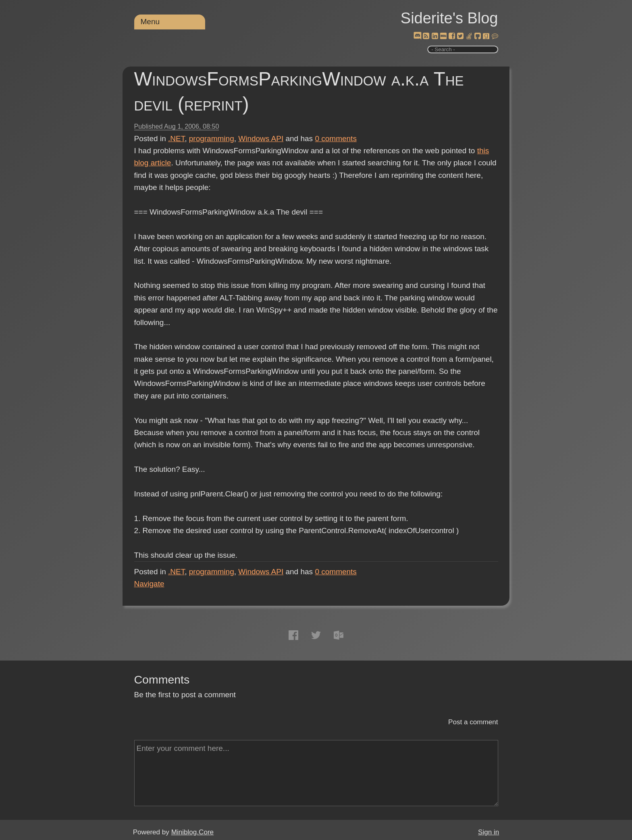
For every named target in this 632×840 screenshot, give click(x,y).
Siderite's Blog (449, 18)
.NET (176, 139)
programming (212, 139)
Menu (150, 22)
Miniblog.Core (192, 832)
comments (336, 139)
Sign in (489, 832)
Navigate (149, 584)
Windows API (261, 139)
